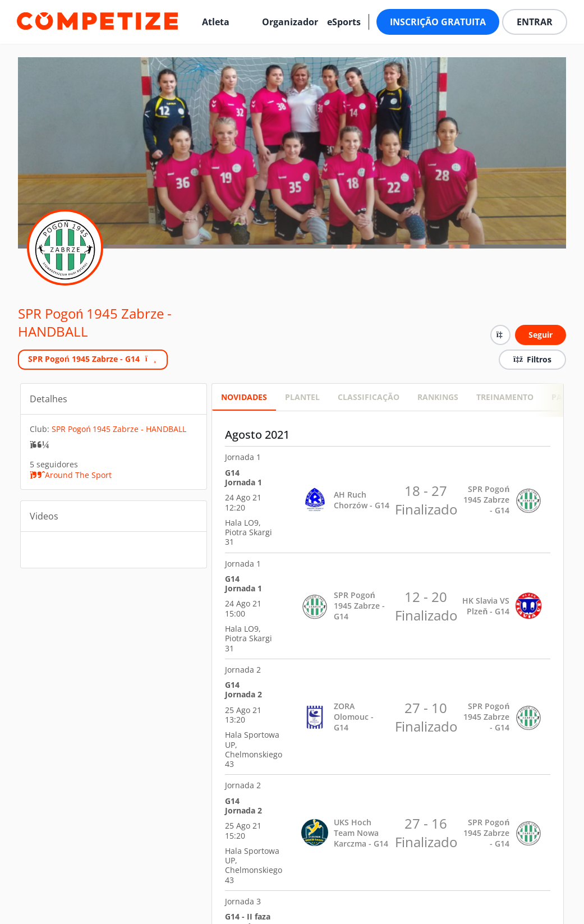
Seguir (541, 335)
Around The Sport (71, 475)
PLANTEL (302, 397)
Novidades (244, 397)
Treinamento (505, 397)
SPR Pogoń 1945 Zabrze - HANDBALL (95, 323)
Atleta (216, 22)
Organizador (290, 22)
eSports (344, 22)
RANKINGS (438, 397)
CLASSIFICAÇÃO (369, 397)
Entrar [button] (535, 22)
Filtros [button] (532, 359)
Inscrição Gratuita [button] (438, 22)
